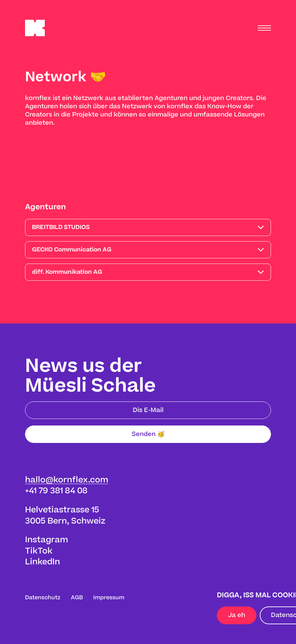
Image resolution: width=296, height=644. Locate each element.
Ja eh (237, 615)
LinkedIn (43, 562)
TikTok (39, 551)
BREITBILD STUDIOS (61, 227)
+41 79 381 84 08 (56, 491)
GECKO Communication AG (72, 250)
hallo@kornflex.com (67, 480)
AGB (77, 598)
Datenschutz (43, 598)
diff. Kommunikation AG (67, 272)
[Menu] (264, 28)
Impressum (109, 598)
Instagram (46, 540)
